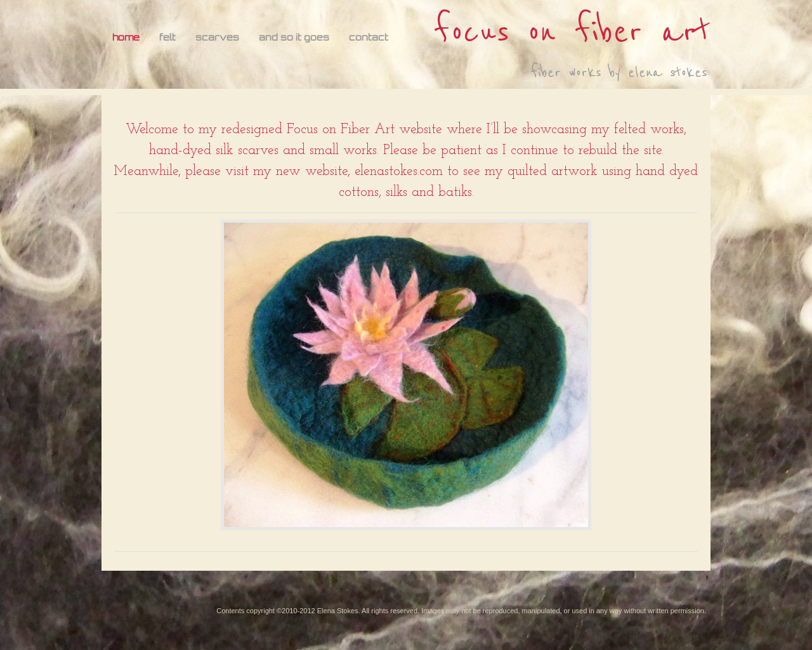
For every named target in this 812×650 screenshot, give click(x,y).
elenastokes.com (399, 172)
